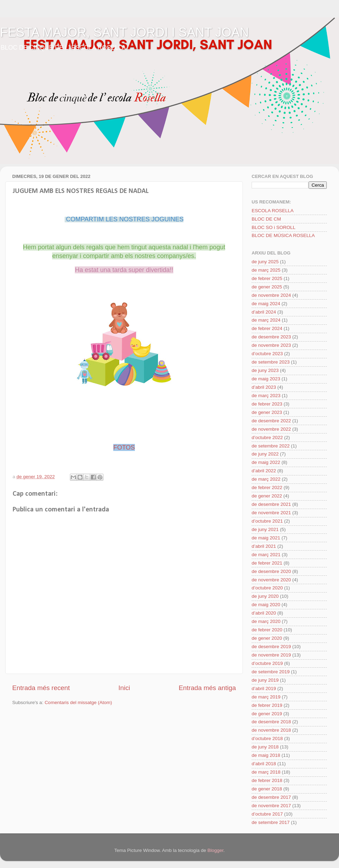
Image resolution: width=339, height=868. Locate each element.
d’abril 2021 (264, 546)
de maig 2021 (266, 538)
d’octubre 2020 (267, 588)
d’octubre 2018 (267, 738)
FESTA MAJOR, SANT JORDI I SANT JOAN (124, 32)
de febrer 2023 (267, 404)
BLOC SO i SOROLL (273, 227)
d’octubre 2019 (267, 663)
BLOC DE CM (266, 219)
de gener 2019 (267, 714)
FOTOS (124, 447)
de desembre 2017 (271, 797)
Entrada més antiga (207, 688)
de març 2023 (266, 396)
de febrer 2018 (267, 780)
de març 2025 (266, 270)
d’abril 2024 (264, 312)
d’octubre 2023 (267, 354)
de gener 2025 (267, 287)
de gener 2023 (267, 412)
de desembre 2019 (271, 647)
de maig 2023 (266, 379)
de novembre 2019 (271, 655)
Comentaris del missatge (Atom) (78, 702)
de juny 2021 (265, 529)
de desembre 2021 (271, 504)
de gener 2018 (267, 789)
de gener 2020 (267, 638)
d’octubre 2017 (267, 814)
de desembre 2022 (271, 421)
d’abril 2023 (264, 387)
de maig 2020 (266, 605)
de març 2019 (266, 697)
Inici (124, 688)
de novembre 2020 (271, 580)
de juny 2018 (265, 747)
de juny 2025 (265, 262)
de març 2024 (266, 320)
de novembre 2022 (271, 429)
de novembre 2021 (271, 513)
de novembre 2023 (271, 345)
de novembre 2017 (271, 806)
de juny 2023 (265, 370)
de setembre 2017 (271, 822)
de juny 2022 (265, 454)
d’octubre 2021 (267, 521)
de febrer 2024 (267, 328)
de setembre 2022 (271, 446)
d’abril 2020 (264, 613)
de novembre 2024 (271, 295)
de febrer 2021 (267, 563)
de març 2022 (266, 479)
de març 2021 (266, 555)
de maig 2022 (266, 462)
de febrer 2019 (267, 705)
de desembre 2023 (271, 337)
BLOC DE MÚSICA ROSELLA (283, 235)
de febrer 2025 (267, 278)
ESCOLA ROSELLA (273, 211)
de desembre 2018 (271, 722)
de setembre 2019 (271, 672)
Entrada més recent (41, 688)
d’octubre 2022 (267, 437)
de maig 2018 (266, 755)
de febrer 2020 (267, 630)
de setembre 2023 (271, 362)
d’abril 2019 (264, 688)
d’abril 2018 (264, 764)
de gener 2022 (267, 496)
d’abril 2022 (264, 471)
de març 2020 (266, 621)
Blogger (215, 850)
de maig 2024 (266, 304)
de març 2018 (266, 772)
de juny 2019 (265, 680)
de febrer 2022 (267, 487)
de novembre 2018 (271, 730)
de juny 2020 (265, 596)
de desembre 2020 (271, 571)
